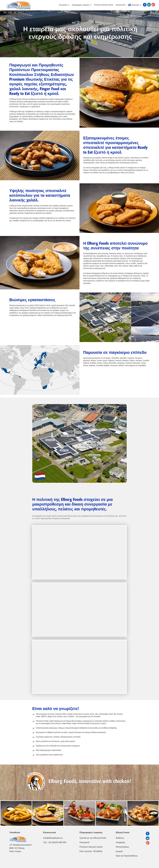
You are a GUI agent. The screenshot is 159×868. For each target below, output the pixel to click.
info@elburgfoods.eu (53, 838)
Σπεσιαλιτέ (84, 842)
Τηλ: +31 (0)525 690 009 (55, 842)
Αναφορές (121, 842)
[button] (64, 5)
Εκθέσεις (120, 838)
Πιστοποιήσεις (122, 847)
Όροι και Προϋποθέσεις (127, 856)
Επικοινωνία (121, 5)
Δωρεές (119, 851)
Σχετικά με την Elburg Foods (93, 838)
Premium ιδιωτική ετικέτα (104, 5)
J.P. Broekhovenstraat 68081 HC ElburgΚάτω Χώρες (20, 848)
